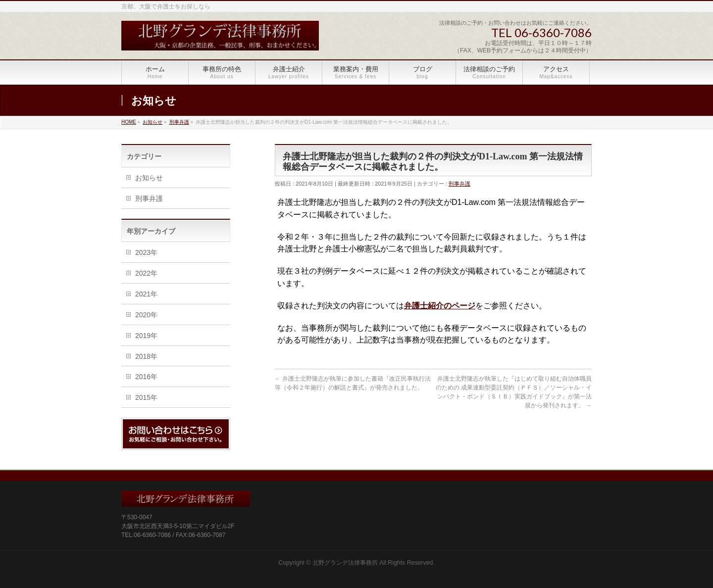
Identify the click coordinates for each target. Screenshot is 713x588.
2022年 (146, 273)
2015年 (146, 397)
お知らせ (149, 178)
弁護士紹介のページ (440, 306)
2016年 (146, 377)
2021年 (146, 294)
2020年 (146, 315)
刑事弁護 (459, 184)
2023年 (146, 252)
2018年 (146, 356)
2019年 (146, 336)
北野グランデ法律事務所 (345, 563)
